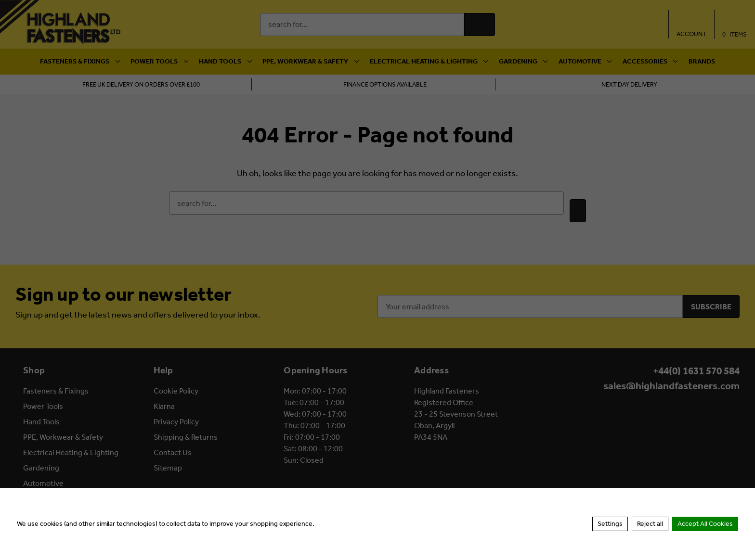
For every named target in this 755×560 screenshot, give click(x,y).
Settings (610, 524)
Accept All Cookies (705, 524)
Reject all (650, 524)
